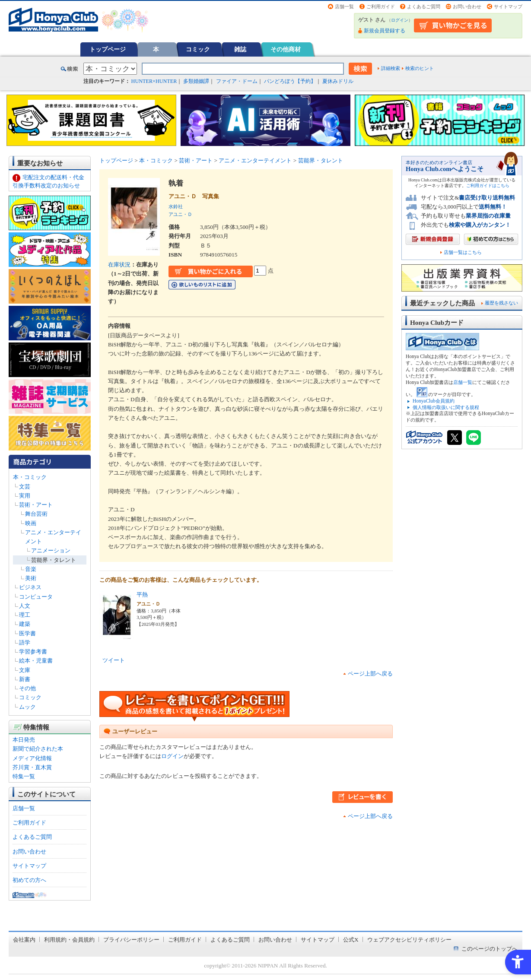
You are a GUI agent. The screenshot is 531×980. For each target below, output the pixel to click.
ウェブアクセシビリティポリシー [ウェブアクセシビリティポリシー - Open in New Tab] (409, 940)
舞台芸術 (36, 514)
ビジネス (30, 587)
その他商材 (286, 49)
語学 (25, 642)
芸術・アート (36, 505)
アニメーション (51, 550)
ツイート (114, 660)
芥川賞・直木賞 (32, 767)
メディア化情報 (32, 758)
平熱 (142, 595)
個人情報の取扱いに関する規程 (446, 407)
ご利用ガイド (381, 6)
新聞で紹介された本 (38, 749)
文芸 (25, 487)
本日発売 (24, 740)
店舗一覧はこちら (463, 252)
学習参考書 (33, 652)
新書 (25, 679)
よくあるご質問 (424, 6)
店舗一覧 (344, 6)
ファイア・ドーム (237, 81)
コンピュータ (36, 597)
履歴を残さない (501, 303)
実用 (25, 496)
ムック (27, 707)
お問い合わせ (467, 6)
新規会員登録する (385, 31)
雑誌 (240, 49)
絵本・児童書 (36, 661)
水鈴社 (176, 206)
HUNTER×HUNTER (154, 81)
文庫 (25, 670)
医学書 (27, 633)
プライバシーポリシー (131, 940)
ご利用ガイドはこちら (488, 186)
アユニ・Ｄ (180, 214)
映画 (31, 523)
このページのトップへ (490, 949)
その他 (27, 688)
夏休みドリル (338, 81)
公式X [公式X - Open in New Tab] (351, 940)
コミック (198, 49)
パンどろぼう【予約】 (290, 81)
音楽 (31, 569)
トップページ (108, 49)
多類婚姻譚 (196, 81)
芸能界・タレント (54, 560)
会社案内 (24, 940)
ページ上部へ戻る (370, 674)
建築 (25, 624)
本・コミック (30, 477)
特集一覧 (24, 776)
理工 (25, 615)
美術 (31, 578)
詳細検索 (391, 68)
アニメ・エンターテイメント (255, 160)
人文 (25, 606)
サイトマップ (508, 6)
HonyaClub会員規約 (434, 401)
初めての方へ (29, 880)
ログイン (400, 20)
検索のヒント (420, 68)
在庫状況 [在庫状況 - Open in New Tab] (119, 265)
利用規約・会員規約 (69, 940)
